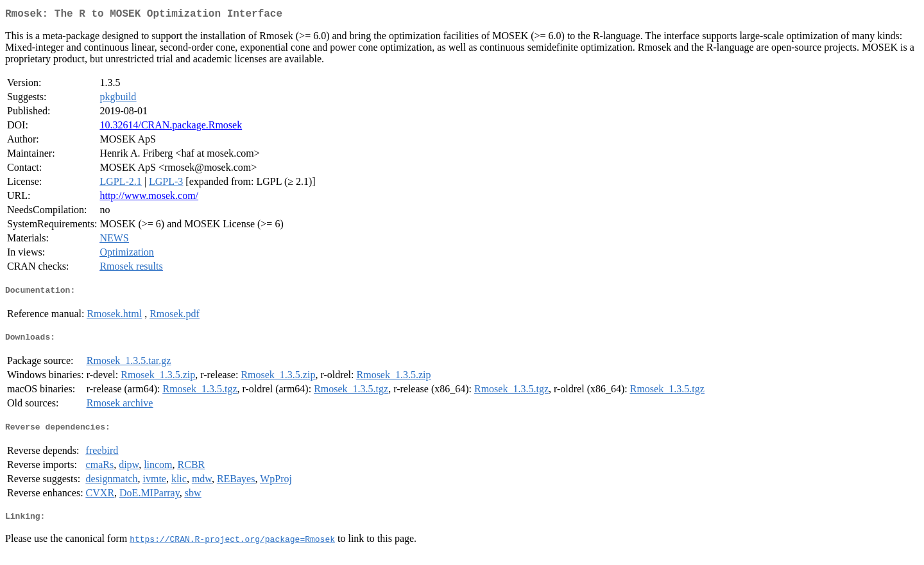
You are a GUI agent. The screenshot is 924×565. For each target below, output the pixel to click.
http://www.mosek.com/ (149, 198)
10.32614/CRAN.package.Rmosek (171, 127)
